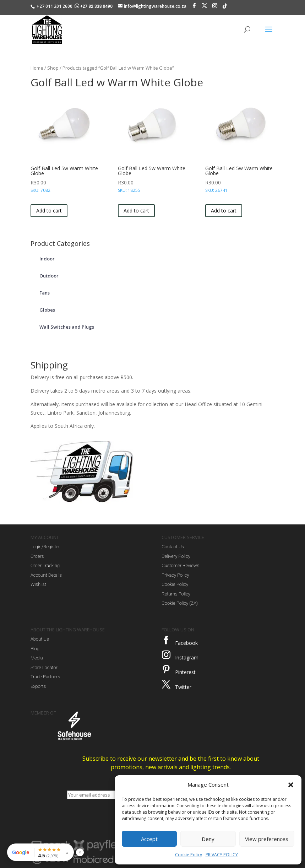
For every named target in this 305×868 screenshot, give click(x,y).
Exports (38, 686)
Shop (53, 68)
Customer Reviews (180, 565)
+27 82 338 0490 (94, 6)
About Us (40, 639)
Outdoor (49, 276)
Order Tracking (45, 565)
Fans (45, 293)
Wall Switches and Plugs (67, 327)
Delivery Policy (176, 556)
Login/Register (45, 547)
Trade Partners (45, 677)
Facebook (186, 643)
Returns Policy (176, 594)
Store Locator (44, 667)
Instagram (187, 657)
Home (37, 68)
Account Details (46, 575)
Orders (37, 556)
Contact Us (173, 547)
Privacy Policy (175, 575)
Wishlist (38, 584)
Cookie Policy (189, 855)
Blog (35, 649)
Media (37, 658)
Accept (149, 839)
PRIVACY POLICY (222, 855)
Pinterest (185, 672)
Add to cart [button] (49, 211)
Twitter (183, 687)
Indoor (47, 259)
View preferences (267, 839)
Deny (208, 839)
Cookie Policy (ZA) (180, 603)
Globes (47, 310)
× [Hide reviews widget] (80, 852)
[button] (291, 785)
